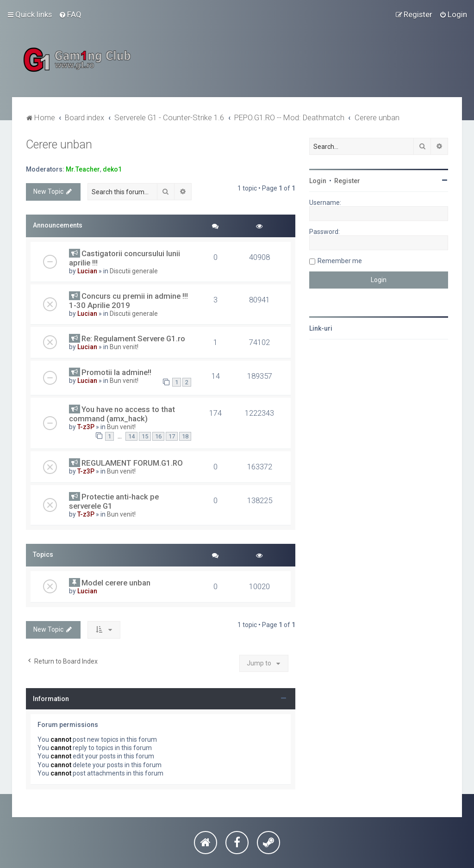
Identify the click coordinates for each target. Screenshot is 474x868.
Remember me (340, 261)
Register (347, 181)
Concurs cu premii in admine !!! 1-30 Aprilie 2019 (128, 301)
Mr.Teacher (83, 169)
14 (131, 436)
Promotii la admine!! (116, 372)
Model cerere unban (116, 583)
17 (172, 436)
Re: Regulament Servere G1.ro (133, 339)
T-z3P (86, 427)
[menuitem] (70, 14)
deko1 (112, 169)
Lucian (87, 271)
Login (318, 181)
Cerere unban (59, 145)
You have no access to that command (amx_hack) (122, 414)
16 (158, 436)
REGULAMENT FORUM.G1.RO (132, 463)
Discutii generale (134, 271)
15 (145, 436)
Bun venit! (124, 347)
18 (185, 436)
